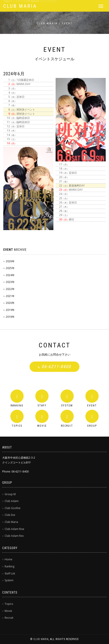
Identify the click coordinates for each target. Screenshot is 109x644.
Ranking (9, 566)
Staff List (10, 573)
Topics (9, 604)
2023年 (10, 282)
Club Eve (10, 515)
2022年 (10, 289)
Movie (8, 611)
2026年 (10, 261)
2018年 (10, 317)
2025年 (10, 268)
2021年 (10, 296)
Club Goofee (13, 508)
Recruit (9, 618)
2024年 (10, 275)
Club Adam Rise (14, 529)
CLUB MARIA (20, 6)
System (9, 580)
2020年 (10, 303)
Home (8, 559)
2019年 (10, 310)
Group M (10, 494)
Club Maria (11, 522)
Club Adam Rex (14, 536)
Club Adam (12, 501)
